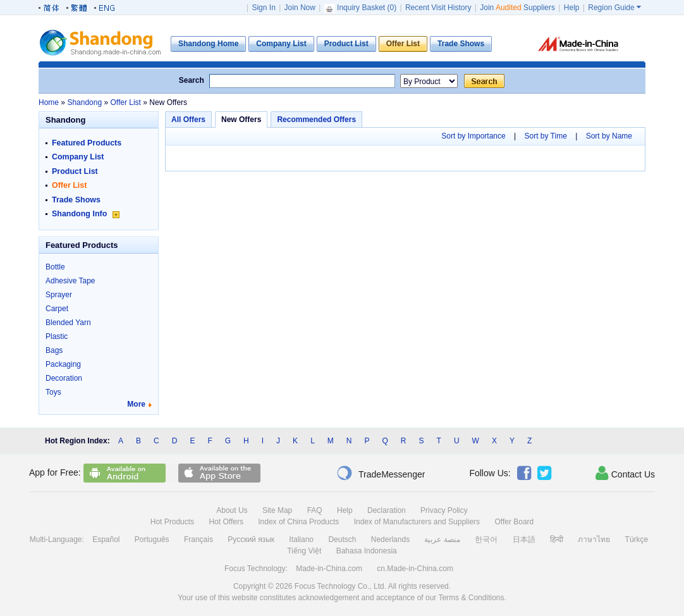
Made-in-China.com (329, 569)
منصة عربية (442, 539)
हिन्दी (557, 539)
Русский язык (251, 539)
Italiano (301, 539)
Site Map (277, 510)
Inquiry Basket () (362, 8)
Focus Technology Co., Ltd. (340, 586)
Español (106, 539)
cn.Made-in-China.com (415, 569)
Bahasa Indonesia (367, 551)
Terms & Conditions (471, 598)
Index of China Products (298, 522)
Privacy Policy (444, 510)
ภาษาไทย (594, 539)
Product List (75, 171)
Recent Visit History (438, 8)
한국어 (486, 539)
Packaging (63, 364)
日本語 (524, 539)
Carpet (57, 309)
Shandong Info (86, 214)
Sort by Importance (473, 136)
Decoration (64, 378)
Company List (78, 157)
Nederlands (390, 539)
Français (198, 539)
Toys (53, 392)
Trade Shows (76, 200)
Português (152, 539)
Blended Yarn (68, 323)
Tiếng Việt (304, 551)
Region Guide (614, 8)
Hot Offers (226, 522)
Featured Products (87, 143)
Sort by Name (609, 136)
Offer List (69, 185)
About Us (232, 510)
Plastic (57, 336)
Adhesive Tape (70, 281)
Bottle (55, 267)
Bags (54, 350)
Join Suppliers (517, 8)
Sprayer (59, 295)
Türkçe (637, 539)
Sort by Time (545, 136)
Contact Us (625, 473)
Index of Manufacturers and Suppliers (417, 522)
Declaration (387, 510)
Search (192, 80)
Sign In (263, 8)
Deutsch (342, 539)
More (136, 404)
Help (572, 8)
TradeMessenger (381, 473)
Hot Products (172, 522)
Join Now (300, 8)
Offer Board (514, 522)
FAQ (315, 510)
